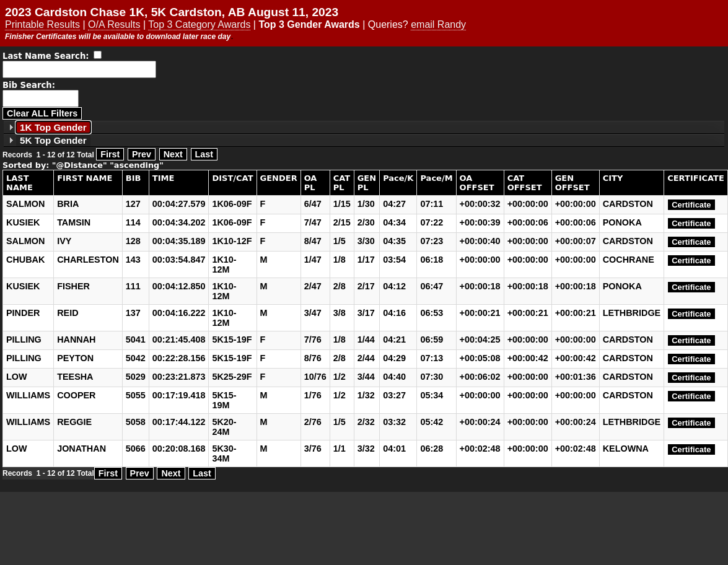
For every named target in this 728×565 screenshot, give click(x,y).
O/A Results (114, 24)
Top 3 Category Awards (199, 24)
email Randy (438, 24)
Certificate (691, 205)
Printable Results (42, 24)
